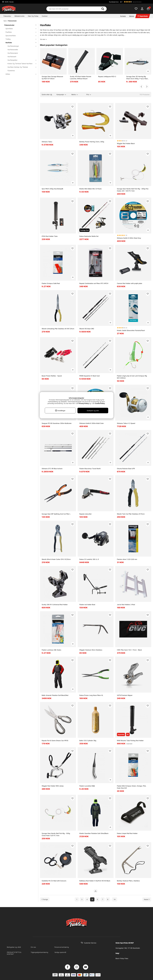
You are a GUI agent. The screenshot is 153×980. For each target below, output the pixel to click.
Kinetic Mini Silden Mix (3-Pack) (90, 189)
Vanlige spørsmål (60, 952)
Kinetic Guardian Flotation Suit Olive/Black (94, 833)
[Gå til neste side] (147, 899)
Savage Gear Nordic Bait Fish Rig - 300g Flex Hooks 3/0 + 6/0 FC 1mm (133, 190)
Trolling (20, 39)
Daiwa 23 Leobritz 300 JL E (89, 559)
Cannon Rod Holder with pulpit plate (129, 283)
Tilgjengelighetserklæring (39, 952)
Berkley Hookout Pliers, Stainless (128, 881)
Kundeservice (114, 2)
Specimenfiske (20, 36)
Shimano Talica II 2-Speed (126, 423)
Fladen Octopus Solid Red (51, 283)
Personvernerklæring (62, 947)
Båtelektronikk (20, 16)
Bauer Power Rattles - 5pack (52, 376)
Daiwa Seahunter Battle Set (89, 236)
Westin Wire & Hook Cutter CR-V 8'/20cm (56, 559)
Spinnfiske (20, 29)
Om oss (33, 947)
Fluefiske (20, 32)
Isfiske (20, 74)
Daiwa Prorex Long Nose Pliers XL (91, 695)
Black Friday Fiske (122, 958)
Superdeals (143, 16)
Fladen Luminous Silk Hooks (51, 650)
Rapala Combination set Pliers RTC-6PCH (94, 283)
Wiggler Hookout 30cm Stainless (91, 650)
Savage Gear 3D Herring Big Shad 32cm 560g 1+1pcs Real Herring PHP (137, 78)
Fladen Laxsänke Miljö (87, 786)
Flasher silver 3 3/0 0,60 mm (127, 559)
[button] (135, 2)
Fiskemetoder (12, 21)
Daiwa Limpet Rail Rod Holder (127, 833)
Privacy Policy (84, 403)
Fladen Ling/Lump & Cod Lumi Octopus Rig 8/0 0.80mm (132, 377)
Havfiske (20, 43)
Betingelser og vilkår (14, 947)
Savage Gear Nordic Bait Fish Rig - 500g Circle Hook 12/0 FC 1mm (56, 834)
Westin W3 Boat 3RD (87, 329)
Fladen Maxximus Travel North (90, 469)
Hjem (5, 21)
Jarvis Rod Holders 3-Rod (126, 605)
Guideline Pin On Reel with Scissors (54, 881)
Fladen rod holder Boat (87, 605)
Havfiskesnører (13, 53)
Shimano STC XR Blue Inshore (52, 469)
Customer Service (90, 943)
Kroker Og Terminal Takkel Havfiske (21, 64)
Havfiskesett (12, 57)
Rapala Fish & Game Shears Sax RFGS (55, 741)
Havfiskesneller (13, 50)
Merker (132, 16)
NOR (9, 2)
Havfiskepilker (21, 60)
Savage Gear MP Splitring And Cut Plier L (56, 514)
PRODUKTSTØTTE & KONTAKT (14, 953)
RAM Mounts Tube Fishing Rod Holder (130, 741)
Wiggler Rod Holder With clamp (53, 786)
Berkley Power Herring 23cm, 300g (92, 142)
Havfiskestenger (21, 46)
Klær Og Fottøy (33, 16)
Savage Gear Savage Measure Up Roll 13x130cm (52, 78)
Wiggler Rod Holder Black (126, 143)
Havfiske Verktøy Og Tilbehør (21, 67)
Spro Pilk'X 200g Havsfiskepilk (52, 189)
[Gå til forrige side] (45, 899)
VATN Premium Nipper (125, 695)
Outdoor (45, 16)
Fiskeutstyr (7, 16)
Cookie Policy (100, 403)
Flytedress (11, 71)
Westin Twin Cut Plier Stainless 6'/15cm (131, 514)
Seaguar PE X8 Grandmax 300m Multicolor (57, 423)
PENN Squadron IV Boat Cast (90, 376)
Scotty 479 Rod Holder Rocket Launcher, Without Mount (81, 78)
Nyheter (123, 16)
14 (115, 899)
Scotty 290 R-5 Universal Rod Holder (55, 605)
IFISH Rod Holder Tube (50, 236)
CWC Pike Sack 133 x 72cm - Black (129, 650)
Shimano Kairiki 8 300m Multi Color (92, 423)
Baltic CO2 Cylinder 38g (88, 741)
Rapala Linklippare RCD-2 (107, 76)
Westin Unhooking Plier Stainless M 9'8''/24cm (58, 329)
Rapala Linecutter (85, 514)
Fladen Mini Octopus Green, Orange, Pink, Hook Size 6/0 (132, 787)
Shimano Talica (47, 142)
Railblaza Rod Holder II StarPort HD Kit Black (95, 881)
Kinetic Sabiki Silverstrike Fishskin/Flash (131, 330)
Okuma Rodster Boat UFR (126, 469)
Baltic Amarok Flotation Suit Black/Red (55, 695)
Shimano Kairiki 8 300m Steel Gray (129, 238)
